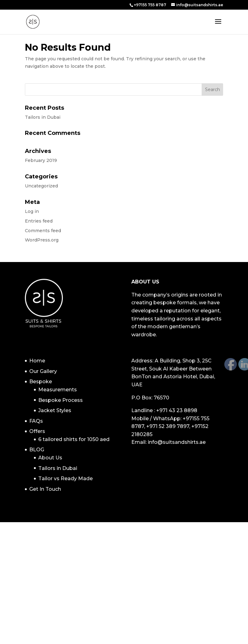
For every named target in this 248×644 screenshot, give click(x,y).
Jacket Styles (55, 410)
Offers (37, 431)
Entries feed (39, 221)
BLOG (37, 450)
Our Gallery (43, 371)
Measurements (58, 390)
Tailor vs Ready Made (66, 478)
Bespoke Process (61, 400)
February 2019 (41, 160)
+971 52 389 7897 (168, 426)
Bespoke (41, 382)
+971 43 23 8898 (177, 410)
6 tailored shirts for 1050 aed (74, 439)
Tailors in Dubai (43, 117)
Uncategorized (41, 186)
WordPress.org (42, 240)
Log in (32, 211)
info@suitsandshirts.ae (177, 442)
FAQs (36, 421)
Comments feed (43, 231)
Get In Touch (45, 489)
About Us (50, 458)
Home (37, 361)
